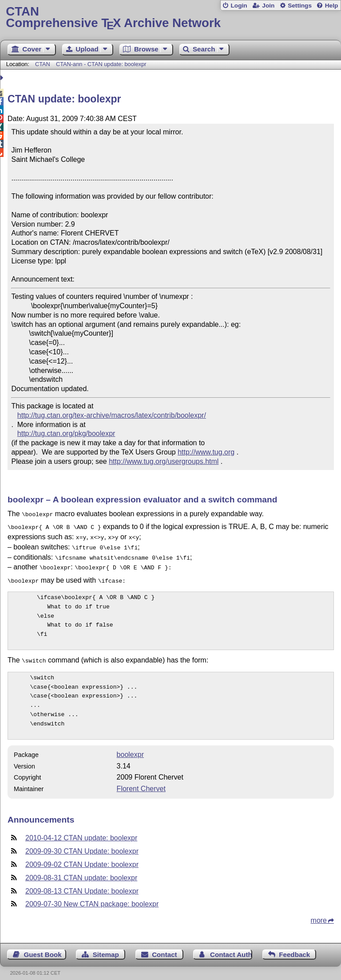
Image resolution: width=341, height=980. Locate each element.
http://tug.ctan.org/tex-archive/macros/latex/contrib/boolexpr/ (112, 415)
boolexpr (130, 747)
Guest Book (43, 947)
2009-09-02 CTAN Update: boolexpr (82, 857)
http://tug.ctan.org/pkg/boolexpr (66, 433)
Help (332, 6)
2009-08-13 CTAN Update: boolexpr (82, 884)
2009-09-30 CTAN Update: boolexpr (82, 844)
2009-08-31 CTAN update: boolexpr (81, 871)
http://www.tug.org (206, 452)
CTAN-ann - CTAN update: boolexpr (101, 64)
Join (268, 6)
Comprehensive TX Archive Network (170, 18)
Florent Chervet (141, 782)
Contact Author (231, 947)
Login (239, 6)
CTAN (43, 64)
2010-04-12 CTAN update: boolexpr (81, 831)
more (319, 913)
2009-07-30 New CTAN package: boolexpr (92, 897)
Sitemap (106, 947)
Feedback (294, 947)
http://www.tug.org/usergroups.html (164, 461)
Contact (165, 947)
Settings (300, 6)
